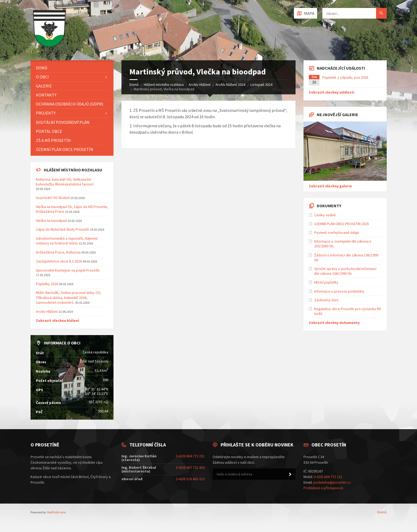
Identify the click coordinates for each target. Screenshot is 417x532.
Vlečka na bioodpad (52, 221)
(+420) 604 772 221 (190, 456)
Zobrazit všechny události (332, 92)
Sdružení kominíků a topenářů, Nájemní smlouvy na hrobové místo (67, 241)
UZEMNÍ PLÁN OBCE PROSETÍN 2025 (342, 224)
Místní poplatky (326, 282)
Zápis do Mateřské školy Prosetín (62, 229)
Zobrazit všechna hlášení (57, 320)
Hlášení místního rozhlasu (164, 85)
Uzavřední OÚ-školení (53, 198)
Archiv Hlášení (200, 85)
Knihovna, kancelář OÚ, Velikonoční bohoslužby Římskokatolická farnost (65, 182)
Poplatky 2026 (47, 284)
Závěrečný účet (326, 300)
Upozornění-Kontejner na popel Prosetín (68, 270)
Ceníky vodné (325, 215)
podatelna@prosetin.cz (332, 482)
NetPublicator (57, 512)
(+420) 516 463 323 (190, 479)
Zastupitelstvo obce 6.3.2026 (59, 261)
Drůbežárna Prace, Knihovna (59, 252)
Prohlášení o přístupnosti (323, 488)
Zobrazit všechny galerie (330, 186)
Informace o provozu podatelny (339, 291)
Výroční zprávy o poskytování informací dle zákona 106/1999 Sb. (345, 271)
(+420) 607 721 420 (190, 467)
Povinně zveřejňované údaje (337, 233)
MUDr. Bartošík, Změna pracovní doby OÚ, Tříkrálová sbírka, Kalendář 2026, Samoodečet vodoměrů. (69, 297)
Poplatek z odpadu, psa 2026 (345, 77)
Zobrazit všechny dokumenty (334, 323)
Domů (134, 85)
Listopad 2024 (261, 85)
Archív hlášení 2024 (230, 85)
